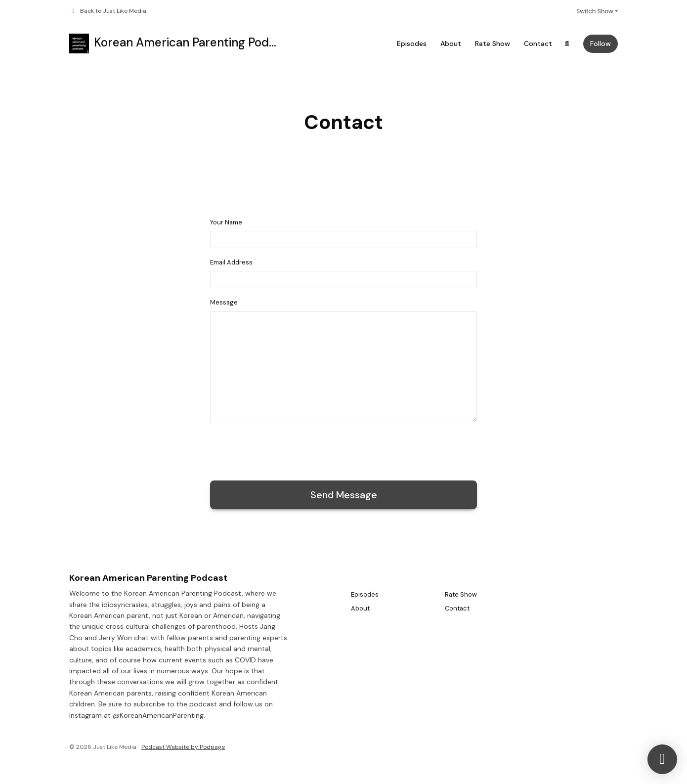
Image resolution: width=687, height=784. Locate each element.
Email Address (231, 262)
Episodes (412, 44)
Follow (601, 44)
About (451, 44)
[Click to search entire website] (567, 44)
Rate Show (493, 44)
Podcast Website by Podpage (183, 747)
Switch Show (595, 11)
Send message (344, 495)
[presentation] (285, 449)
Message (224, 302)
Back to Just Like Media (113, 11)
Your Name (226, 222)
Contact (538, 44)
